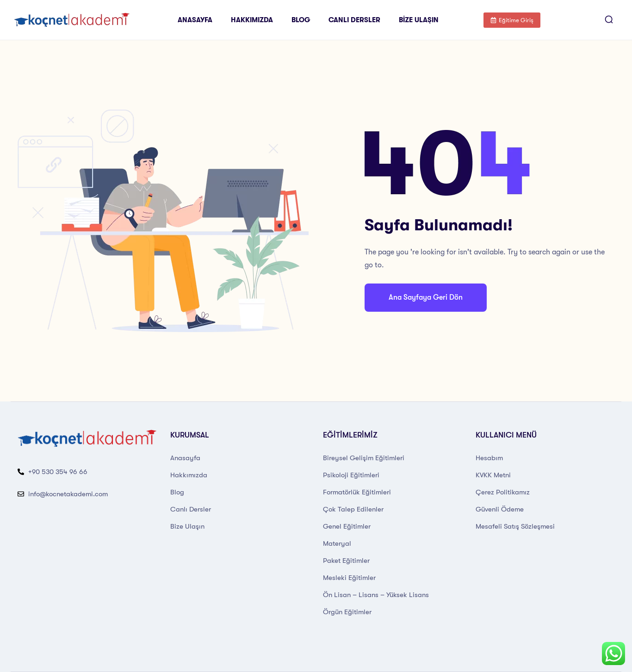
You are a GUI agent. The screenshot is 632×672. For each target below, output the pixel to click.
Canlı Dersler (354, 20)
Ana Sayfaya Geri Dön (426, 297)
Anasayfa (195, 20)
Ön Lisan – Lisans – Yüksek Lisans (376, 595)
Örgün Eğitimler (347, 612)
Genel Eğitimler (347, 526)
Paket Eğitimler (346, 561)
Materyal (337, 543)
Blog (301, 20)
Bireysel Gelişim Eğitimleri (364, 458)
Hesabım (489, 458)
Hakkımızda (252, 20)
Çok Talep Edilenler (353, 509)
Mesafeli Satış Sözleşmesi (515, 526)
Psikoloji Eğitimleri (351, 475)
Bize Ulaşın (419, 20)
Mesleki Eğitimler (349, 578)
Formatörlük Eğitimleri (357, 492)
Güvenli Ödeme (500, 509)
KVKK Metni (493, 475)
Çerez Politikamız (503, 492)
